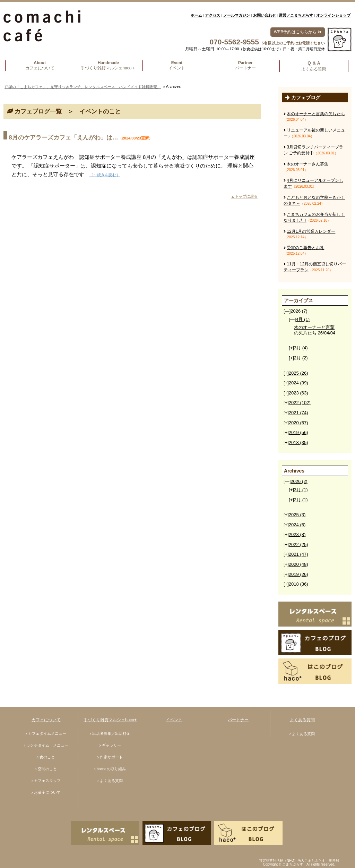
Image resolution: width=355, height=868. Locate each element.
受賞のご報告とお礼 (305, 248)
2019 (298, 432)
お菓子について (47, 792)
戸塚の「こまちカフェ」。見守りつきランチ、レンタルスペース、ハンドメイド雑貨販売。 (83, 87)
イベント (174, 720)
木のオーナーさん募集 (308, 164)
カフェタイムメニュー (47, 733)
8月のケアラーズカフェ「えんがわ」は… (63, 138)
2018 (298, 442)
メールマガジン (237, 15)
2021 (298, 413)
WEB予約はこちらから (298, 32)
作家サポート (111, 757)
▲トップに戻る (244, 196)
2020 (298, 423)
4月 (303, 319)
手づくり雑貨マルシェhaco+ (110, 720)
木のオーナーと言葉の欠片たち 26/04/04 (315, 330)
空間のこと (47, 769)
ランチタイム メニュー (47, 745)
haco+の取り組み (111, 769)
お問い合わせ (265, 15)
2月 (301, 358)
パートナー (238, 720)
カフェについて (46, 720)
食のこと (47, 757)
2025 (298, 373)
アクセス (213, 15)
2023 (298, 393)
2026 (299, 311)
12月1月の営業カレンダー (311, 231)
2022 (300, 403)
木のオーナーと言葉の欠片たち (316, 114)
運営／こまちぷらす (296, 15)
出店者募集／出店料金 (111, 733)
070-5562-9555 (234, 42)
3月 (301, 348)
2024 (298, 383)
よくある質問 (111, 781)
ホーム (196, 15)
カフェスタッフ (47, 781)
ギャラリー (111, 745)
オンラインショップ (333, 15)
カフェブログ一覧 (38, 112)
